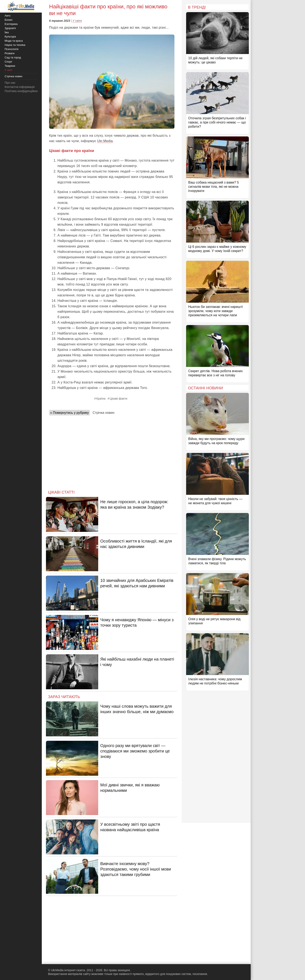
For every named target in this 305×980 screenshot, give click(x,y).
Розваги (10, 53)
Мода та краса (14, 41)
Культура (10, 37)
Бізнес (9, 20)
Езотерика (11, 24)
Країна (101, 399)
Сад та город (13, 57)
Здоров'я (10, 28)
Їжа (7, 32)
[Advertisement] (112, 451)
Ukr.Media (105, 141)
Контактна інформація (20, 87)
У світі (77, 21)
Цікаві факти (118, 399)
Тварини (10, 66)
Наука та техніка (15, 45)
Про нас (10, 83)
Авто (8, 16)
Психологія (11, 49)
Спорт (8, 62)
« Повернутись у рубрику (69, 413)
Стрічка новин (103, 413)
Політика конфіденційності (23, 91)
